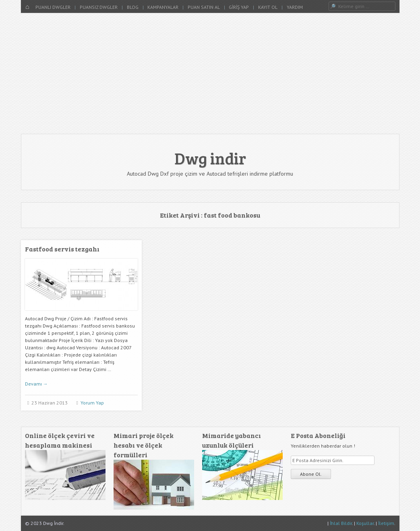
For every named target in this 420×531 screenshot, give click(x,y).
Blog (133, 7)
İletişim (386, 523)
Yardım (295, 7)
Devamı (36, 384)
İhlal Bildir (341, 523)
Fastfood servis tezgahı (62, 249)
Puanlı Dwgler (53, 7)
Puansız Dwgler (99, 7)
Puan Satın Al (204, 7)
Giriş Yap (239, 7)
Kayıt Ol (268, 7)
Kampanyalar (163, 7)
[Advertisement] (210, 73)
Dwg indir (210, 158)
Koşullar (365, 523)
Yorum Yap (92, 403)
